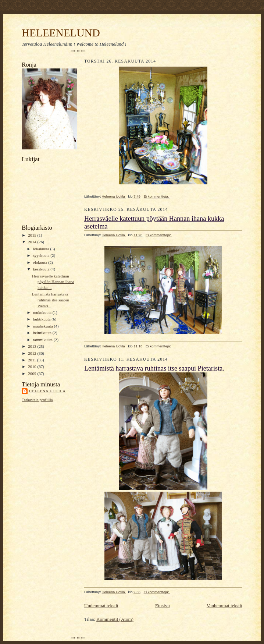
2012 (33, 353)
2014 (33, 242)
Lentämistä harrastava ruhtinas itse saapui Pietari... (51, 300)
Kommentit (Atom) (115, 619)
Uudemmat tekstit (101, 606)
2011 (33, 360)
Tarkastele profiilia (37, 400)
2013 (33, 346)
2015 (33, 235)
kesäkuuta (42, 269)
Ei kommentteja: (157, 196)
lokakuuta (42, 249)
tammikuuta (43, 340)
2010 (33, 367)
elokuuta (41, 262)
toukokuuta (43, 312)
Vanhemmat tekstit (224, 606)
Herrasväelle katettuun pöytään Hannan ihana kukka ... (53, 282)
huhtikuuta (42, 319)
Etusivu (163, 606)
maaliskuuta (44, 326)
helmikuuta (43, 333)
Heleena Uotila (47, 391)
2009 (33, 374)
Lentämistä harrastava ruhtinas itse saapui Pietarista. (154, 368)
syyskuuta (42, 255)
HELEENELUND (61, 33)
